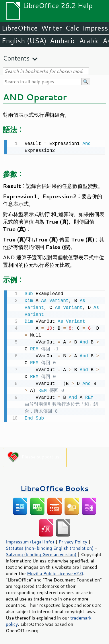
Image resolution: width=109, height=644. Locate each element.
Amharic (63, 41)
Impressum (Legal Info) (30, 541)
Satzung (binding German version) (41, 553)
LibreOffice (20, 28)
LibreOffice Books (54, 487)
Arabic (89, 41)
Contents (16, 58)
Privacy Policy (73, 541)
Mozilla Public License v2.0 (55, 572)
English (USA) (24, 41)
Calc (72, 28)
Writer (51, 28)
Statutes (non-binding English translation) (50, 547)
